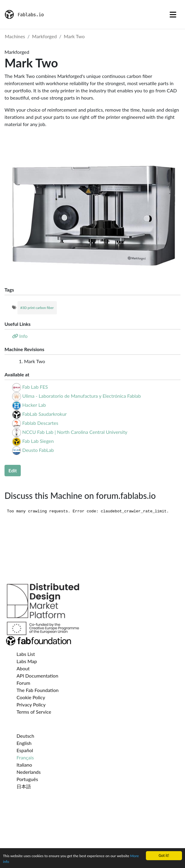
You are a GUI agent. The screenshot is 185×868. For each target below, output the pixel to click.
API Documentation (37, 676)
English (24, 743)
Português (27, 779)
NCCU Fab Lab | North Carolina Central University (75, 432)
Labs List (26, 654)
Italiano (24, 765)
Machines (15, 36)
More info (11, 862)
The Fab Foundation (38, 690)
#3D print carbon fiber (37, 308)
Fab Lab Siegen (38, 441)
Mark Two (74, 36)
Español (25, 750)
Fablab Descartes (40, 423)
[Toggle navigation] (173, 14)
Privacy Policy (31, 704)
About (23, 668)
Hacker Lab (34, 405)
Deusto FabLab (38, 450)
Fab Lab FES (35, 387)
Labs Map (27, 661)
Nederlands (29, 772)
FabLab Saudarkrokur (45, 414)
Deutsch (25, 736)
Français (25, 757)
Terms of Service (34, 712)
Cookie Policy (31, 697)
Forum (23, 683)
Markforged (45, 36)
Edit (13, 470)
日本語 (24, 786)
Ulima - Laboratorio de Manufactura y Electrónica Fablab (82, 396)
